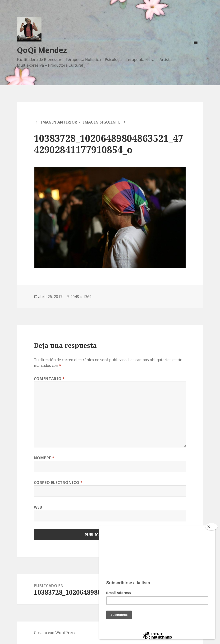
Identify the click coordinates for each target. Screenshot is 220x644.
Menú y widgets (196, 50)
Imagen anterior (59, 122)
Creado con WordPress (55, 633)
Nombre (44, 458)
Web (38, 507)
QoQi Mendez (42, 50)
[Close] (211, 527)
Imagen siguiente (102, 122)
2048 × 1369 (81, 297)
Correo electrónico (58, 483)
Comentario (49, 379)
